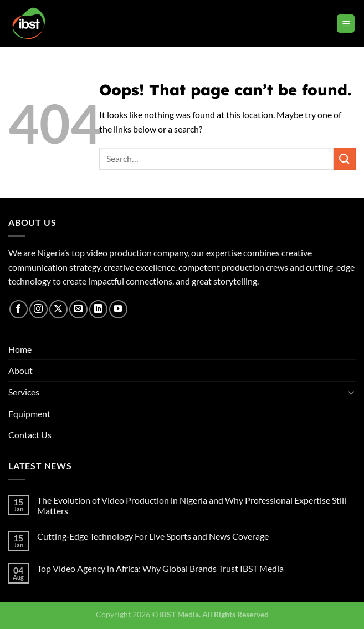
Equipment (29, 414)
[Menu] (346, 24)
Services (24, 392)
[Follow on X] (58, 309)
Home (20, 349)
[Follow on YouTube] (118, 309)
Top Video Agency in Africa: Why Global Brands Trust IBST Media (160, 568)
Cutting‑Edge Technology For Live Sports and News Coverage (153, 536)
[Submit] (345, 158)
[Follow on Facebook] (19, 309)
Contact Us (30, 435)
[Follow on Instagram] (39, 309)
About (20, 370)
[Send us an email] (78, 309)
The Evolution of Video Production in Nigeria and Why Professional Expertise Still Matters (192, 505)
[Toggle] (351, 392)
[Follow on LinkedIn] (98, 309)
